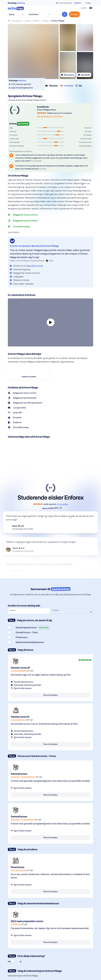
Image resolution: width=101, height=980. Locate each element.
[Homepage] (9, 21)
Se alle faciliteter (14, 232)
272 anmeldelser (66, 113)
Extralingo (16, 3)
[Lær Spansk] (28, 21)
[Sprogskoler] (17, 21)
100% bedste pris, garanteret (21, 84)
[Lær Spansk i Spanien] (37, 21)
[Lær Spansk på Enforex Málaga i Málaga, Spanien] (58, 21)
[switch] (11, 628)
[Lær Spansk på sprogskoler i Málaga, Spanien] (46, 21)
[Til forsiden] (16, 9)
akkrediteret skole (35, 266)
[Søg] (65, 14)
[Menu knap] (91, 8)
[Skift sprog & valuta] (88, 3)
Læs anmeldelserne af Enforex (50, 116)
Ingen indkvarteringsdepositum (22, 88)
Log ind (84, 8)
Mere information (50, 695)
